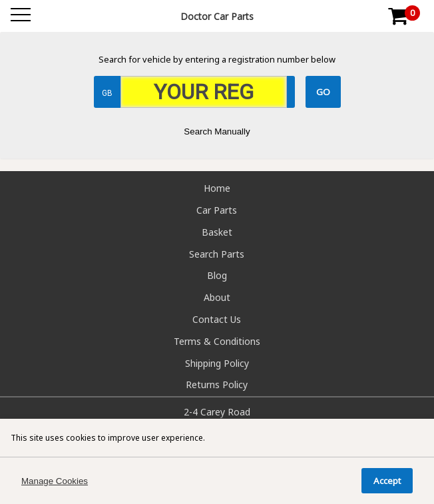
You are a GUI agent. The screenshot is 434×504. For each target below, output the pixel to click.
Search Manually (217, 131)
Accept (387, 481)
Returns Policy (217, 384)
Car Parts (217, 210)
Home (217, 188)
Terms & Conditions (217, 341)
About (217, 297)
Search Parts (217, 254)
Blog (217, 275)
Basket (217, 232)
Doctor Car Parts (217, 16)
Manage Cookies (55, 481)
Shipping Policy (217, 363)
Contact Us (217, 319)
